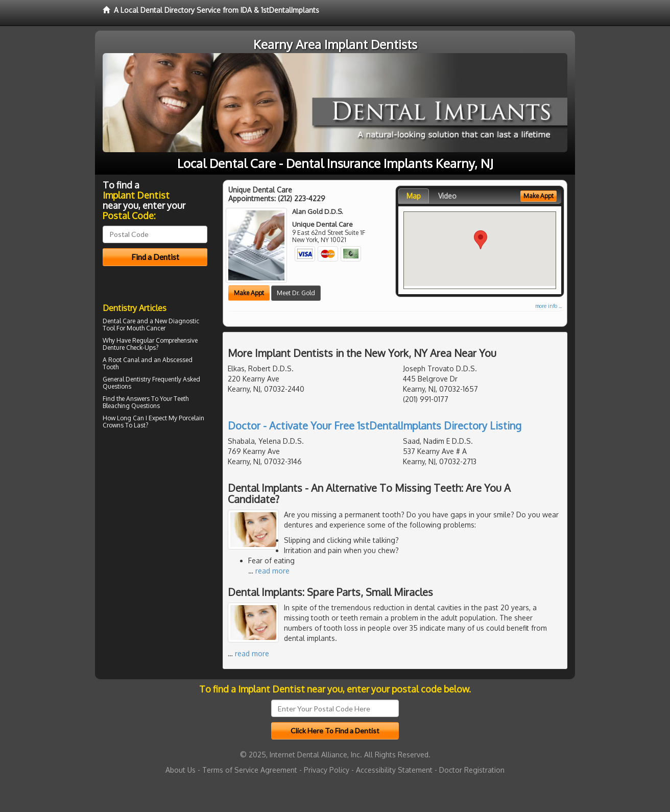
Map (414, 196)
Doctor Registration (472, 770)
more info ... (548, 306)
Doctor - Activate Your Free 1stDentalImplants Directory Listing (375, 425)
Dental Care (119, 321)
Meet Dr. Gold (296, 293)
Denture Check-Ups (129, 348)
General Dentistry (127, 379)
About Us (181, 770)
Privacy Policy (327, 770)
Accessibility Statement (394, 770)
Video (447, 196)
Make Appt (249, 293)
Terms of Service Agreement (250, 770)
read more (272, 571)
